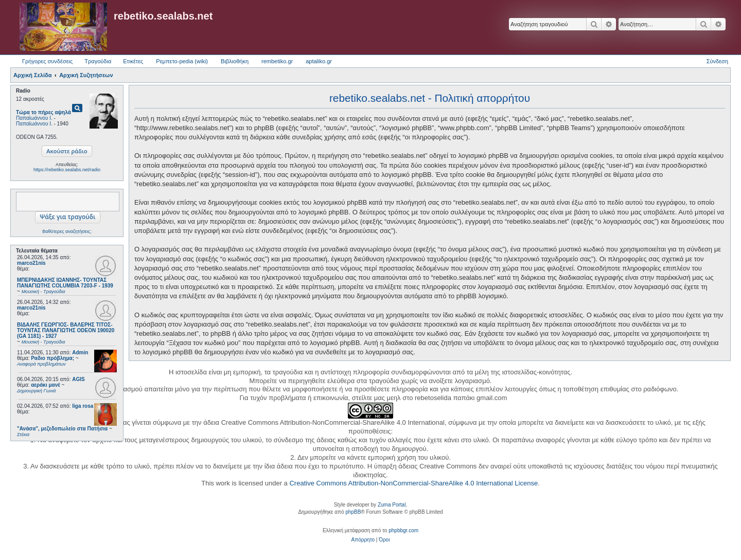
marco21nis (31, 263)
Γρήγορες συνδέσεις (47, 61)
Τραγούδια (98, 61)
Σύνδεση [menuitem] (717, 61)
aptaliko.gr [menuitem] (319, 61)
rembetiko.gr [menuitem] (277, 61)
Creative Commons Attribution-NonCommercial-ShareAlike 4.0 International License (413, 483)
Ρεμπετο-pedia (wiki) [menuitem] (182, 61)
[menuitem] (363, 540)
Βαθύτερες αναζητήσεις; (67, 231)
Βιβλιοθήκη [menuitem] (235, 61)
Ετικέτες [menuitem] (133, 61)
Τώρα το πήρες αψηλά (43, 112)
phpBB (353, 512)
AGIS (78, 379)
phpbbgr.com (403, 530)
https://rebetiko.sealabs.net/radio (67, 170)
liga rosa (83, 406)
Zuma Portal (392, 505)
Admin (80, 353)
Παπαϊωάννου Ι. (34, 118)
